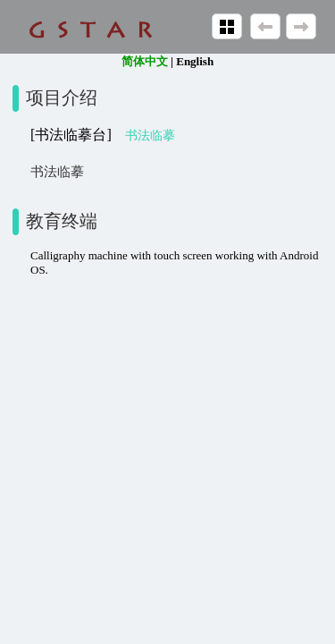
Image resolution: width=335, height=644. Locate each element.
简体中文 (145, 61)
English (195, 61)
